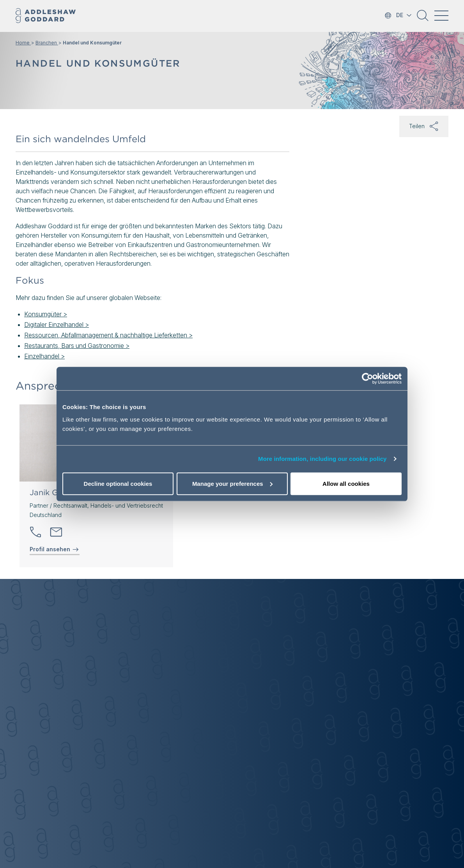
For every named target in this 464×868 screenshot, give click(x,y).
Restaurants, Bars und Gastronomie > (77, 346)
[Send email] (56, 532)
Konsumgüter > (46, 314)
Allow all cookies (346, 483)
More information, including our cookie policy (322, 459)
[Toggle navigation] (441, 16)
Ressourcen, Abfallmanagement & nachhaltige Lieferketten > (108, 335)
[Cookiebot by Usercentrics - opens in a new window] (367, 379)
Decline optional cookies (118, 483)
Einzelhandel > (44, 356)
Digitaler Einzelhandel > (57, 325)
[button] (423, 18)
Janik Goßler (54, 492)
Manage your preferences (232, 483)
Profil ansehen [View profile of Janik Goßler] (55, 549)
